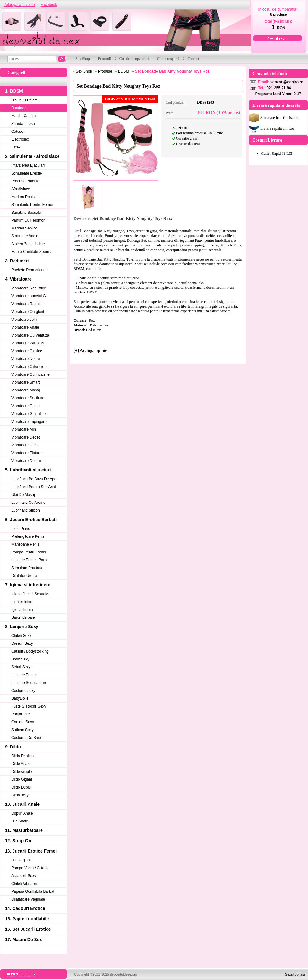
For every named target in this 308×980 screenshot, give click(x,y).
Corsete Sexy (23, 722)
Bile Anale (20, 821)
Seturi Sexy (21, 667)
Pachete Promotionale (30, 270)
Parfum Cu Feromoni (29, 220)
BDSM (124, 71)
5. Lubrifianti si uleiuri (28, 470)
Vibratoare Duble (25, 445)
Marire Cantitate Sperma (32, 252)
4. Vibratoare (18, 279)
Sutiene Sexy (22, 730)
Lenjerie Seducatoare (29, 683)
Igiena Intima (22, 610)
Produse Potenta (25, 181)
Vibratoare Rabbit (26, 304)
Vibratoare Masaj (26, 390)
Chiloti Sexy (21, 636)
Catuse (17, 132)
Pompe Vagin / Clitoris (30, 868)
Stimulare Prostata (27, 568)
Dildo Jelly (20, 795)
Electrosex (20, 139)
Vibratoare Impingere (29, 422)
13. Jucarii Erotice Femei (31, 851)
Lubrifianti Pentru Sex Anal (33, 487)
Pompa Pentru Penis (29, 552)
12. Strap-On (18, 841)
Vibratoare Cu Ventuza (30, 335)
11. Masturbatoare (24, 830)
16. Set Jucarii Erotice (28, 929)
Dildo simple (22, 772)
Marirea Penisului (26, 197)
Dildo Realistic (23, 756)
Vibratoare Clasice (27, 351)
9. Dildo (13, 747)
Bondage (19, 108)
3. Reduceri (17, 261)
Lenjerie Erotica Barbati (31, 560)
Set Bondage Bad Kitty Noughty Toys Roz (172, 71)
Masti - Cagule (23, 116)
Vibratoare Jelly (24, 320)
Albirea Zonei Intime (28, 244)
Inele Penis (21, 529)
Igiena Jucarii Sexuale (30, 594)
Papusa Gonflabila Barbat (33, 891)
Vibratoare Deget (26, 437)
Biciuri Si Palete (25, 100)
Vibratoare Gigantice (28, 414)
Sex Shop (84, 71)
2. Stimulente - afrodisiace (32, 156)
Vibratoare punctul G (29, 296)
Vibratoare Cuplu (25, 406)
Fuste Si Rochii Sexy (29, 706)
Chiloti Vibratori (24, 884)
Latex (16, 147)
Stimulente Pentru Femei (32, 205)
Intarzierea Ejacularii (28, 165)
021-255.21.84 (279, 88)
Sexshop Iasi (295, 974)
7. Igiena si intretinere (28, 585)
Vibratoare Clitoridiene (30, 367)
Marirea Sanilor (24, 228)
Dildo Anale (21, 764)
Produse (105, 71)
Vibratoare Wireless (28, 343)
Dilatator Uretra (24, 576)
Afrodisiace (21, 189)
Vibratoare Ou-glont (28, 312)
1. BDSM (14, 91)
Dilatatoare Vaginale (28, 899)
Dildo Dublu (21, 787)
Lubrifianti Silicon (26, 510)
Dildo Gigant (22, 779)
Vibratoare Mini (24, 429)
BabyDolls (20, 698)
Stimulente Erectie (27, 173)
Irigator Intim (22, 602)
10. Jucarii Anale (22, 804)
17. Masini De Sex (24, 940)
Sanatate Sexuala (26, 213)
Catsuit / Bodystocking (30, 651)
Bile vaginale (22, 860)
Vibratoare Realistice (29, 288)
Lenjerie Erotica (24, 675)
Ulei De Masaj (23, 495)
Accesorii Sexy (24, 876)
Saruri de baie (23, 617)
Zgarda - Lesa (23, 124)
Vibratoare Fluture (26, 453)
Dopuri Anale (22, 813)
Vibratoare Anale (25, 327)
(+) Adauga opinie (90, 350)
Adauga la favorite (20, 5)
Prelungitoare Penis (28, 536)
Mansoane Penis (25, 544)
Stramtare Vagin (25, 236)
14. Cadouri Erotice (25, 908)
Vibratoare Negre (26, 359)
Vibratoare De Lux (27, 461)
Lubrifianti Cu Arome (28, 503)
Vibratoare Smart (26, 382)
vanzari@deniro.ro (287, 82)
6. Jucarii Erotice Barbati (31, 520)
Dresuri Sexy (22, 643)
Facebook (49, 5)
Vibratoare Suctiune (28, 398)
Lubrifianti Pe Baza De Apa (34, 479)
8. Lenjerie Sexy (22, 627)
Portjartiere (21, 714)
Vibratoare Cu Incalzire (30, 374)
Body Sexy (20, 659)
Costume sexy (23, 691)
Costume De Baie (26, 738)
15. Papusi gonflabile (27, 919)
